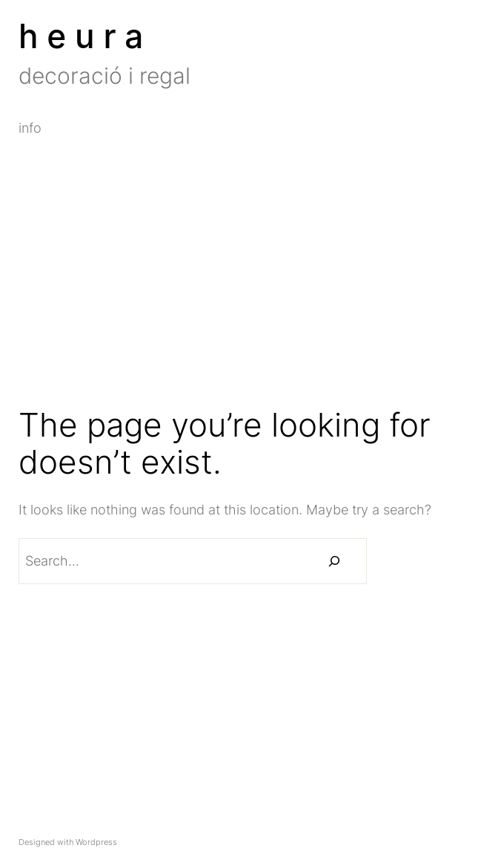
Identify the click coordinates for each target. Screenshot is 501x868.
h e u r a (81, 36)
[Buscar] (334, 561)
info (30, 128)
